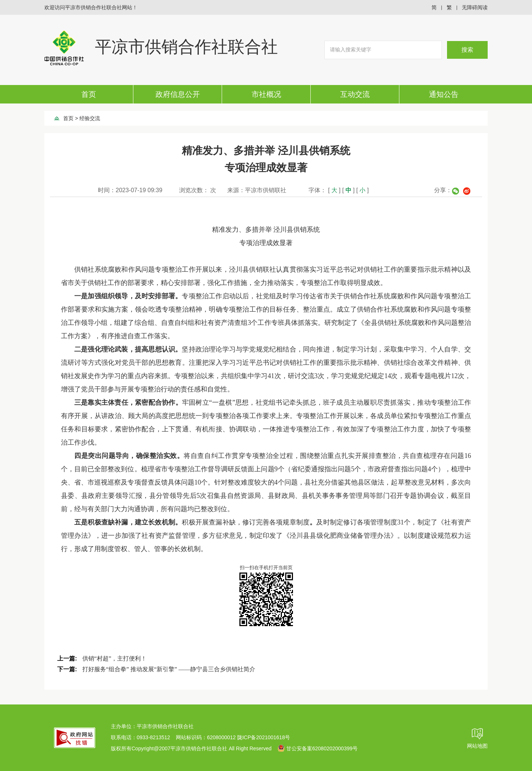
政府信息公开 (178, 94)
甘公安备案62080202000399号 (318, 748)
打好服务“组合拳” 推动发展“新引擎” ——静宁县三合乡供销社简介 (169, 669)
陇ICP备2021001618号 (264, 737)
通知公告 (444, 94)
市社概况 (266, 94)
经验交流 (90, 118)
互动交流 (355, 94)
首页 (89, 94)
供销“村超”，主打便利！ (115, 658)
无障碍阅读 (475, 7)
